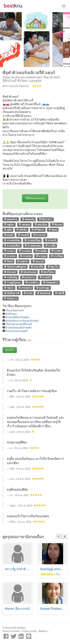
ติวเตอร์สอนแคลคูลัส (17, 331)
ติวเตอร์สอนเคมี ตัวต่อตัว (19, 328)
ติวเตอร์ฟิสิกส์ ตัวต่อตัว (17, 317)
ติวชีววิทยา (11, 314)
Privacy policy (30, 631)
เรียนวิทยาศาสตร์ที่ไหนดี (19, 324)
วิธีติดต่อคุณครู (35, 198)
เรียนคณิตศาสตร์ (15, 310)
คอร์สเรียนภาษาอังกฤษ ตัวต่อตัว (22, 321)
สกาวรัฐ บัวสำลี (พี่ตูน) (20, 569)
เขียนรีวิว (10, 350)
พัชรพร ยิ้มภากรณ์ (17, 609)
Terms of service (11, 631)
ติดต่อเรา (44, 631)
